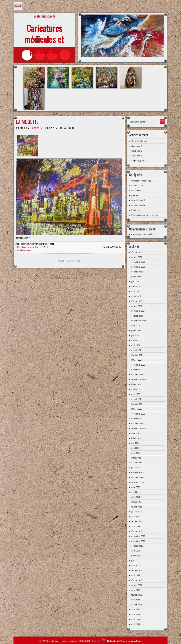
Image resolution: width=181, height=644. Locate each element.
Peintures (29, 244)
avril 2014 (136, 610)
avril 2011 (136, 624)
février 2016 (137, 595)
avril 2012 (136, 619)
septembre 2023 (139, 380)
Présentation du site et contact (145, 215)
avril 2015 (136, 600)
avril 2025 (136, 291)
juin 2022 (135, 443)
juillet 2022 (136, 438)
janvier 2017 (137, 585)
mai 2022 (136, 448)
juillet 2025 (136, 277)
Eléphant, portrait (139, 161)
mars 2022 (136, 458)
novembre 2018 (138, 541)
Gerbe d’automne (139, 141)
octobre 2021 (137, 477)
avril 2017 (136, 575)
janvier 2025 (137, 306)
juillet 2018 (136, 556)
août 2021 (136, 487)
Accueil (18, 6)
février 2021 (137, 507)
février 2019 (137, 531)
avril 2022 (136, 453)
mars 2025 (136, 296)
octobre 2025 (137, 272)
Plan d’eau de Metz (26, 247)
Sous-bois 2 (137, 151)
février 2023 (137, 404)
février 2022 (137, 463)
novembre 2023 (138, 370)
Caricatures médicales (141, 181)
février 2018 (137, 570)
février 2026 (137, 252)
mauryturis (39, 128)
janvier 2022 (137, 468)
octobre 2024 (137, 316)
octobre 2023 (137, 375)
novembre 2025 (138, 267)
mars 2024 (136, 350)
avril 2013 (136, 615)
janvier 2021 (137, 512)
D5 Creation (110, 641)
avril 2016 (136, 590)
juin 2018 (135, 561)
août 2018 (136, 551)
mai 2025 (136, 286)
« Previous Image (23, 250)
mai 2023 (136, 389)
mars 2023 (136, 399)
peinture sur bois (139, 205)
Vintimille (117, 247)
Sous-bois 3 (137, 146)
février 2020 (137, 521)
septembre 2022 (139, 428)
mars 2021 (136, 502)
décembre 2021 (138, 472)
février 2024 (137, 355)
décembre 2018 (138, 536)
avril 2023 (136, 394)
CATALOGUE (137, 186)
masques (135, 195)
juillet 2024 (136, 331)
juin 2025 (135, 282)
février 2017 (137, 580)
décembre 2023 (138, 365)
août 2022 (136, 433)
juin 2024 (135, 335)
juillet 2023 (136, 384)
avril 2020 (136, 517)
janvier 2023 (137, 409)
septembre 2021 (139, 482)
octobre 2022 (137, 423)
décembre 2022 (138, 414)
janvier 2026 (137, 257)
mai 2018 (136, 566)
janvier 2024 (137, 360)
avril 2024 (136, 345)
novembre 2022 (138, 419)
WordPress (136, 641)
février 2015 (137, 605)
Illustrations (136, 191)
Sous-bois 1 (137, 156)
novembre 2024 (138, 311)
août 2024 (136, 326)
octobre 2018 (137, 546)
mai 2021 (136, 492)
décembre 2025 (138, 262)
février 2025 (137, 301)
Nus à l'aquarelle (139, 200)
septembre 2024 (139, 321)
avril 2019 (136, 526)
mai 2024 (136, 340)
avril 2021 (136, 497)
